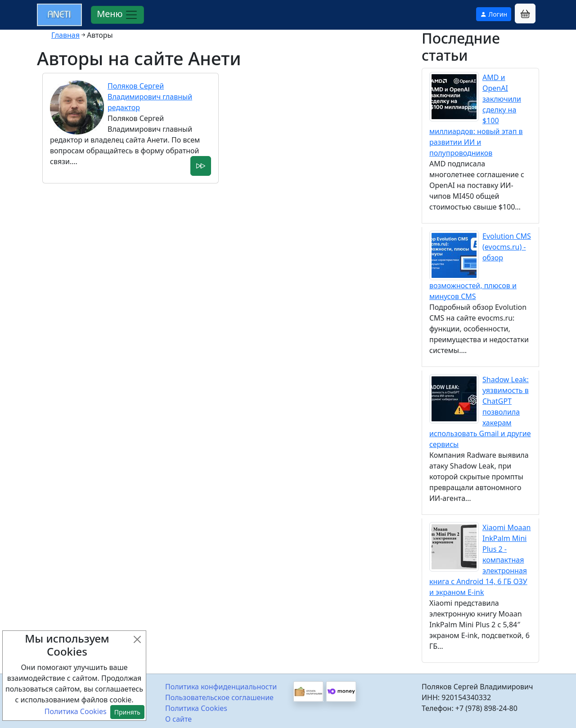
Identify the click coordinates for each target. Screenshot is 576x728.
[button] (525, 13)
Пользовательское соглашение (219, 697)
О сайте (178, 719)
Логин (494, 14)
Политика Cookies (196, 708)
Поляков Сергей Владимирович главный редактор (150, 97)
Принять (127, 712)
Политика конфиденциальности (221, 687)
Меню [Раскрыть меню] (117, 15)
